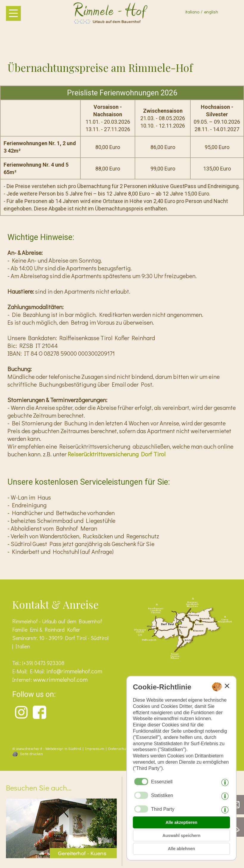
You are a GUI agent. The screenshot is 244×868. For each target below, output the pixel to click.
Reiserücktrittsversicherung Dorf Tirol (116, 454)
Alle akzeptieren (182, 822)
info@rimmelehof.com (74, 671)
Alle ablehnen (181, 849)
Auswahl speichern (181, 836)
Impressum (95, 748)
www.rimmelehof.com (60, 679)
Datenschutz (119, 748)
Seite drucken (31, 754)
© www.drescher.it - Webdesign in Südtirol (47, 748)
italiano (192, 12)
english (211, 12)
